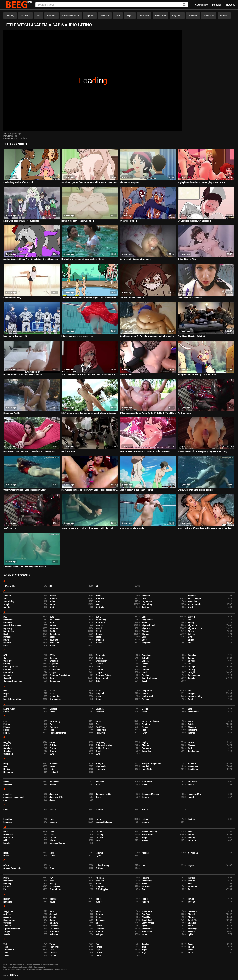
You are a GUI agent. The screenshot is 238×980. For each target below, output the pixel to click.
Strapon (7, 932)
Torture (99, 953)
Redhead (53, 899)
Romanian (8, 902)
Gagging (7, 742)
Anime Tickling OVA (187, 259)
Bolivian (192, 634)
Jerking (145, 797)
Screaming (147, 911)
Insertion (100, 782)
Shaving (7, 917)
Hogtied (146, 766)
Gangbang (100, 742)
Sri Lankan (25, 16)
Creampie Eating (103, 675)
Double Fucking (195, 696)
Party (52, 881)
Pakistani (100, 878)
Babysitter (193, 617)
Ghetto (6, 745)
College (191, 667)
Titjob (145, 950)
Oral (144, 865)
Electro (145, 709)
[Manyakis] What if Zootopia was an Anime (197, 375)
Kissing (53, 810)
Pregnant (100, 886)
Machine (99, 832)
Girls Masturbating (104, 745)
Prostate (146, 886)
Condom (99, 670)
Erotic (6, 712)
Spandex (192, 923)
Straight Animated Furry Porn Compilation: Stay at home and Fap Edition (32, 259)
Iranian (53, 785)
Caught (191, 658)
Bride (144, 640)
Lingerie (146, 822)
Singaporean (9, 920)
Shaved (191, 914)
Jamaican (8, 794)
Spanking (54, 926)
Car (5, 658)
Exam (144, 712)
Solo (98, 923)
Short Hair (147, 917)
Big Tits (53, 631)
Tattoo (52, 944)
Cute (98, 681)
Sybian (191, 934)
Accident (7, 596)
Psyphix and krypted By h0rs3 (191, 336)
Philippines (147, 881)
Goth (190, 748)
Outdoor (99, 868)
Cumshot (192, 678)
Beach (145, 623)
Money (145, 840)
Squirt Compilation (12, 929)
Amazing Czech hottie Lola (132, 528)
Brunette (7, 643)
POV (52, 878)
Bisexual (146, 631)
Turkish (53, 956)
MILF (118, 16)
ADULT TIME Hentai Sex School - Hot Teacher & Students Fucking (90, 375)
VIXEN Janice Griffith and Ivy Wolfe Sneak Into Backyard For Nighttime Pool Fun (206, 528)
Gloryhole (8, 748)
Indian (6, 782)
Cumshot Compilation (13, 681)
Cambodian (101, 655)
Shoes (98, 917)
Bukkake (99, 643)
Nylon (98, 856)
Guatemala (8, 754)
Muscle (7, 843)
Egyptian (100, 709)
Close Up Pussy (10, 667)
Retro (98, 899)
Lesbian (53, 822)
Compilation (55, 670)
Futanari (192, 733)
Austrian (146, 607)
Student (99, 932)
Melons (53, 838)
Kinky (6, 810)
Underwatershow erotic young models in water (24, 490)
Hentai (52, 766)
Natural (7, 853)
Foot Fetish (101, 730)
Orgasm (192, 865)
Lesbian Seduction (71, 16)
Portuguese (55, 886)
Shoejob (53, 917)
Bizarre (191, 631)
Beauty (191, 623)
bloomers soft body (12, 298)
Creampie (8, 675)
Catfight (146, 658)
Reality (7, 899)
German (192, 742)
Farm (190, 721)
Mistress (53, 840)
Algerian (192, 596)
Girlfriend (54, 745)
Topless (53, 953)
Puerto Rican (55, 889)
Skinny (53, 920)
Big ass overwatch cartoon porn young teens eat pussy (203, 451)
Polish (145, 884)
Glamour (146, 745)
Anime (24, 138)
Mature (191, 835)
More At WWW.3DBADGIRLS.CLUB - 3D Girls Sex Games (145, 451)
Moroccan (193, 840)
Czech (145, 681)
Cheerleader (101, 661)
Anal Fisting (9, 602)
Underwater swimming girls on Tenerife (196, 490)
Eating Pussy (9, 709)
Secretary (192, 911)
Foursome (193, 730)
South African (148, 923)
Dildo (52, 694)
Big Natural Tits (195, 628)
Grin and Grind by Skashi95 (132, 298)
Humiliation (193, 769)
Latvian (145, 819)
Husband (54, 772)
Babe (144, 617)
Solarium (54, 923)
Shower (191, 917)
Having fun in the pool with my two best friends (83, 259)
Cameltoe (146, 655)
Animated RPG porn (129, 221)
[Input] (112, 5)
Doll (5, 696)
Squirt (191, 926)
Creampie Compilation (60, 675)
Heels (6, 766)
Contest (145, 670)
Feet (38, 16)
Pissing (53, 884)
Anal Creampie (195, 599)
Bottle (191, 637)
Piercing (7, 884)
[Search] (184, 5)
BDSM (98, 617)
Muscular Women (57, 843)
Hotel (52, 769)
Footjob (145, 730)
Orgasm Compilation (13, 868)
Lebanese (8, 822)
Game (52, 742)
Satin (52, 911)
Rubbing (146, 902)
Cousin (145, 672)
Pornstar (7, 886)
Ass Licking (147, 604)
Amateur (53, 599)
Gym (52, 754)
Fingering (54, 727)
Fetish (191, 724)
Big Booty (8, 628)
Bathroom (100, 623)
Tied (52, 950)
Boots (98, 637)
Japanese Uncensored (14, 797)
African (53, 596)
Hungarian (8, 772)
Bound (6, 640)
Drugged (146, 699)
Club (98, 667)
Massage (100, 835)
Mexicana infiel (68, 451)
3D (51, 586)
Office (6, 865)
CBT (5, 655)
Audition (7, 607)
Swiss (145, 934)
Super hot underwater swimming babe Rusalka (25, 567)
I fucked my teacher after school (18, 182)
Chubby (7, 664)
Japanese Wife (56, 797)
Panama (146, 878)
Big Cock (146, 628)
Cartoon (53, 658)
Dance (52, 691)
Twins (98, 956)
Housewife (100, 769)
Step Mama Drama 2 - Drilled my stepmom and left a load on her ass (148, 336)
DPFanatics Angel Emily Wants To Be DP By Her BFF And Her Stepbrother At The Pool (148, 413)
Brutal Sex (54, 643)
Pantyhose (8, 881)
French (7, 733)
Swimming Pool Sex (12, 413)
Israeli (145, 785)
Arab (98, 602)
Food (52, 730)
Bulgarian (146, 643)
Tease (191, 944)
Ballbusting (101, 620)
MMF (52, 832)
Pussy (191, 889)
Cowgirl (191, 672)
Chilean (145, 661)
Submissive (147, 932)
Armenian (192, 602)
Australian (100, 607)
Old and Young (102, 865)
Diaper (6, 694)
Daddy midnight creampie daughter (136, 259)
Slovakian (100, 920)
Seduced (7, 914)
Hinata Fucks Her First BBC (190, 298)
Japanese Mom (195, 794)
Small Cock (147, 920)
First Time (100, 727)
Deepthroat (147, 691)
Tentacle (100, 947)
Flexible (7, 730)
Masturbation (148, 835)
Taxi (97, 944)
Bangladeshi (148, 620)
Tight (98, 950)
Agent (98, 596)
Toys (144, 953)
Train (190, 953)
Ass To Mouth (194, 604)
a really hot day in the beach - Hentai (136, 490)
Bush (6, 646)
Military (191, 838)
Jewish (191, 797)
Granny (53, 751)
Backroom (8, 620)
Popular (217, 5)
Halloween (54, 764)
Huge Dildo (177, 16)
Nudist (6, 856)
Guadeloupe (193, 751)
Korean (145, 810)
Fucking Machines (58, 733)
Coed (144, 667)
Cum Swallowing (149, 678)
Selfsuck (53, 914)
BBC (5, 617)
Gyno (98, 754)
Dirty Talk (105, 16)
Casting (99, 658)
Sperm (99, 926)
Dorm (98, 696)
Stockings (193, 929)
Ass (97, 604)
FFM (5, 721)
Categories (201, 5)
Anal (144, 599)
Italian (191, 785)
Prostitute (192, 886)
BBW (52, 617)
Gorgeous (146, 748)
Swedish (7, 934)
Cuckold (7, 678)
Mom (98, 840)
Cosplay (192, 670)
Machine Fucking (150, 832)
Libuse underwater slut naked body (77, 336)
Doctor (145, 694)
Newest (230, 5)
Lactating (8, 819)
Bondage (7, 637)
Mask (52, 835)
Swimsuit (54, 934)
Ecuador (53, 709)
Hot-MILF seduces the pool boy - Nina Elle (22, 375)
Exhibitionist (194, 712)
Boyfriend (54, 640)
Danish (99, 691)
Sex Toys (146, 914)
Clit (190, 664)
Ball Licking (55, 620)
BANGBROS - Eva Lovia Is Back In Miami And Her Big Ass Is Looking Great (32, 451)
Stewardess (147, 929)
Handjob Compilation (151, 764)
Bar (190, 620)
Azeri (190, 607)
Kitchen (99, 810)
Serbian (99, 914)
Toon (6, 953)
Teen (6, 947)
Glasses (192, 745)
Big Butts (54, 628)
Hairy (6, 764)
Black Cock (55, 634)
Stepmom (193, 16)
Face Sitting (55, 721)
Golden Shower (103, 748)
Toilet (191, 950)
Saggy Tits (8, 911)
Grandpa (7, 751)
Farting (7, 724)
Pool (16, 138)
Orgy (52, 868)
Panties (191, 878)
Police (98, 884)
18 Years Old (9, 586)
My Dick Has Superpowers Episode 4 (194, 221)
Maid (190, 832)
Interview (8, 785)
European (100, 712)
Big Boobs (193, 625)
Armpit (7, 604)
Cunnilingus (55, 681)
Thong (191, 947)
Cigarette (90, 16)
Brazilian (100, 640)
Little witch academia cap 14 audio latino (22, 221)
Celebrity (7, 661)
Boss (144, 637)
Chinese (192, 661)
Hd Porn (14, 975)
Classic (145, 664)
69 (97, 586)
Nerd (52, 853)
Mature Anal (9, 838)
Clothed (53, 667)
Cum (52, 678)
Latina (98, 819)
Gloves (53, 748)
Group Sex (147, 751)
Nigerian (99, 853)
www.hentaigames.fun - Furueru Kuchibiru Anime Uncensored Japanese (90, 182)
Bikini (98, 631)
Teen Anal (52, 16)
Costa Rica (8, 672)
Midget (145, 838)
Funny (145, 733)
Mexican (224, 16)
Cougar (53, 672)
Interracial (144, 16)
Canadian (192, 655)
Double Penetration (12, 699)
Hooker (7, 769)
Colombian (8, 670)
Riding (145, 899)
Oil (51, 865)
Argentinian (147, 602)
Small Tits (193, 920)
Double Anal (147, 696)
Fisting (145, 727)
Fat (51, 724)
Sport (144, 926)
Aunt (52, 607)
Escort (52, 712)
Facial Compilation (150, 721)
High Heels (101, 766)
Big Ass (99, 625)
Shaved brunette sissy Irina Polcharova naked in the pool (87, 528)
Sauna (98, 911)
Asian (52, 604)
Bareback (8, 623)
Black (6, 634)
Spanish (7, 926)
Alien (6, 599)
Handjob (99, 764)
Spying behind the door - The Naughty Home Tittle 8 (201, 182)
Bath (52, 623)
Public (6, 889)
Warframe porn (185, 413)
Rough (52, 902)
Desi (190, 691)
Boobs (52, 637)
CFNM (52, 655)
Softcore (7, 923)
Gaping (145, 742)
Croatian (146, 675)
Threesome (9, 950)
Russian (192, 902)
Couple (99, 672)
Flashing (192, 727)
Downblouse (55, 699)
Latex (52, 819)
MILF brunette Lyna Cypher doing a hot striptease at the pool (89, 413)
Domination (160, 16)
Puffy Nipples (102, 889)
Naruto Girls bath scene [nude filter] (78, 221)
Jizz (5, 800)
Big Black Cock (149, 625)
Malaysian (8, 835)
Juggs (52, 800)
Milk (5, 840)
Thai (144, 947)
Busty (52, 646)
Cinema (99, 664)
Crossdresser (194, 675)
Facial (98, 721)
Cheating (10, 16)
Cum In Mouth (102, 678)
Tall (5, 944)
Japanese (54, 794)
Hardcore (192, 764)
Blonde (99, 634)
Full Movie (100, 733)
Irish (98, 785)
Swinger (99, 934)
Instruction (147, 782)
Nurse (52, 856)
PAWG (6, 878)
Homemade (193, 766)
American (100, 599)
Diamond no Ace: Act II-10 (15, 336)
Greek (98, 751)
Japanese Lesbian (104, 794)
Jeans (98, 797)
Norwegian (193, 853)
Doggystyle (193, 694)
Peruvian (100, 881)
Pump (145, 889)
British (191, 640)
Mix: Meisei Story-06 (129, 182)
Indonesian (209, 16)
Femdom (146, 724)
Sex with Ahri (126, 375)
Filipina (130, 16)
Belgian (53, 625)
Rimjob (191, 899)
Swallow (192, 932)
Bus (190, 643)
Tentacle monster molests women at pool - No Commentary (89, 298)
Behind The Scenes (12, 625)
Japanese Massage (151, 794)
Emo (190, 709)
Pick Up (191, 881)
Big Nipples (9, 631)
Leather (191, 819)
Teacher (146, 944)
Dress (98, 699)
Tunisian (7, 956)
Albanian (146, 596)
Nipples (145, 853)
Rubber (99, 902)
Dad (5, 691)
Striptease (54, 932)
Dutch (191, 699)
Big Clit (99, 628)
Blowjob (146, 634)
